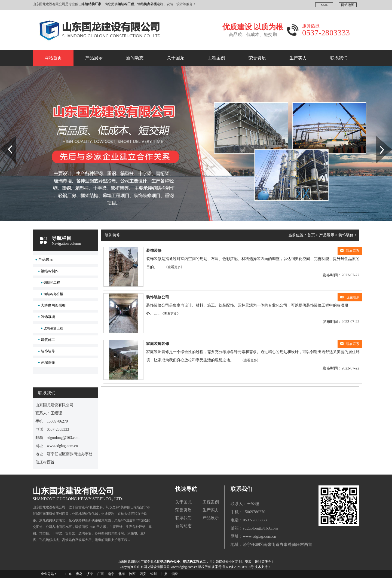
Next (379, 138)
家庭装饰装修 (158, 344)
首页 (311, 235)
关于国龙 (176, 58)
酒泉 (175, 574)
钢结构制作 (50, 271)
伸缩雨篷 (48, 363)
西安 (143, 574)
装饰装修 (48, 351)
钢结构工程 (52, 283)
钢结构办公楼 (53, 294)
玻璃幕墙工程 (53, 328)
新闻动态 (135, 58)
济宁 (90, 574)
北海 (122, 574)
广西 (100, 574)
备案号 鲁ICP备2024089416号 (233, 567)
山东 (69, 574)
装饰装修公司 (158, 297)
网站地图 (348, 5)
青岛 (79, 574)
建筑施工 (48, 340)
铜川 (154, 574)
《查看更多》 (174, 267)
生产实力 (298, 58)
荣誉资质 (257, 58)
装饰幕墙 (48, 317)
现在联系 (350, 251)
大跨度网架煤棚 (53, 305)
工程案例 (216, 58)
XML (324, 5)
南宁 (111, 574)
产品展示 (94, 58)
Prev (3, 138)
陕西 (132, 574)
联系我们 (339, 58)
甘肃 (164, 574)
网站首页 (53, 58)
